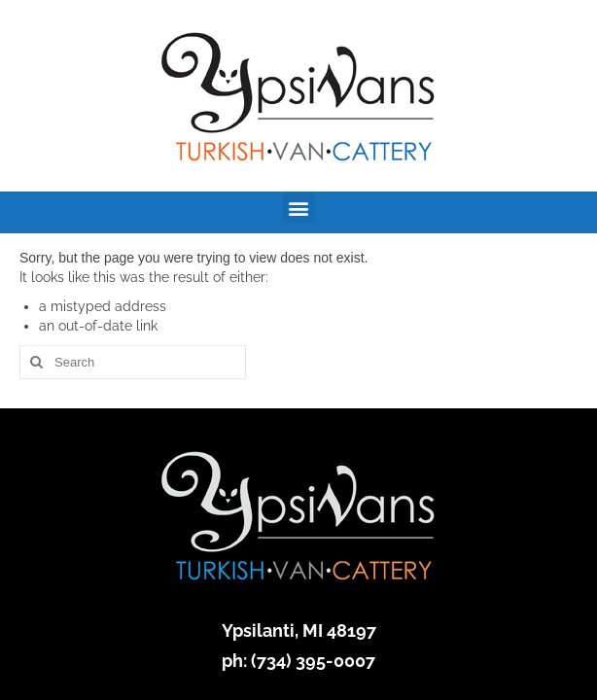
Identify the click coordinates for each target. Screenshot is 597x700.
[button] (299, 208)
